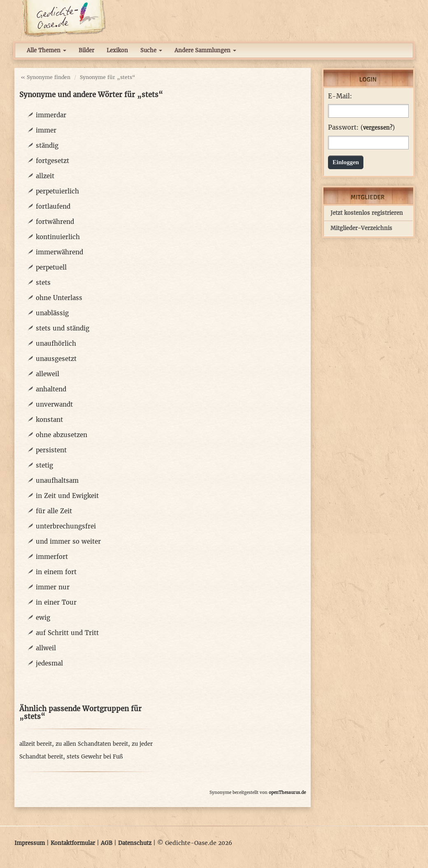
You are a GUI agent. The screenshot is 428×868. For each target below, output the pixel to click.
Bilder (86, 50)
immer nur (53, 587)
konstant (49, 420)
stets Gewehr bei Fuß (95, 757)
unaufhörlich (56, 343)
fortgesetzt (52, 161)
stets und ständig (63, 328)
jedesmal (49, 663)
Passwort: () (361, 128)
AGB (107, 843)
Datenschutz (135, 843)
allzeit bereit (36, 744)
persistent (51, 450)
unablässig (52, 313)
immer (46, 130)
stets (43, 283)
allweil (46, 648)
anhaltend (51, 389)
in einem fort (56, 572)
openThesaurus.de (287, 792)
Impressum (30, 843)
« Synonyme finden (45, 77)
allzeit (45, 176)
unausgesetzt (56, 359)
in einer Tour (56, 602)
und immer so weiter (68, 541)
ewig (43, 618)
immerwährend (59, 252)
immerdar (51, 115)
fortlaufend (53, 206)
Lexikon (117, 50)
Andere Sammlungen (205, 50)
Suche (151, 50)
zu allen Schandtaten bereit (92, 744)
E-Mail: (340, 96)
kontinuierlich (58, 237)
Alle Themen (47, 50)
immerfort (52, 557)
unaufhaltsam (57, 481)
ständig (47, 145)
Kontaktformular (73, 843)
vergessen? (378, 128)
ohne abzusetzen (62, 435)
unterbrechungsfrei (66, 526)
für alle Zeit (54, 511)
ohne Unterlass (59, 298)
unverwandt (54, 404)
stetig (44, 465)
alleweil (48, 374)
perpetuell (51, 267)
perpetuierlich (57, 191)
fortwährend (55, 222)
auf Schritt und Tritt (67, 633)
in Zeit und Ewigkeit (67, 496)
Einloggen (346, 162)
